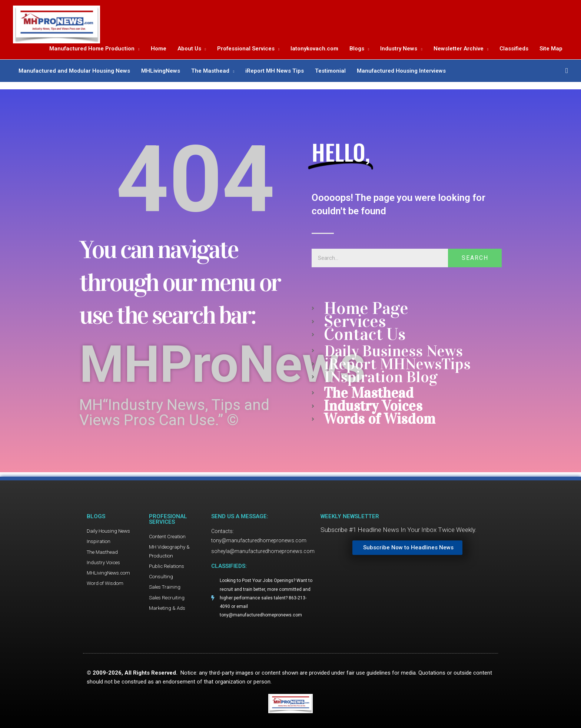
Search (475, 257)
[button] (567, 73)
